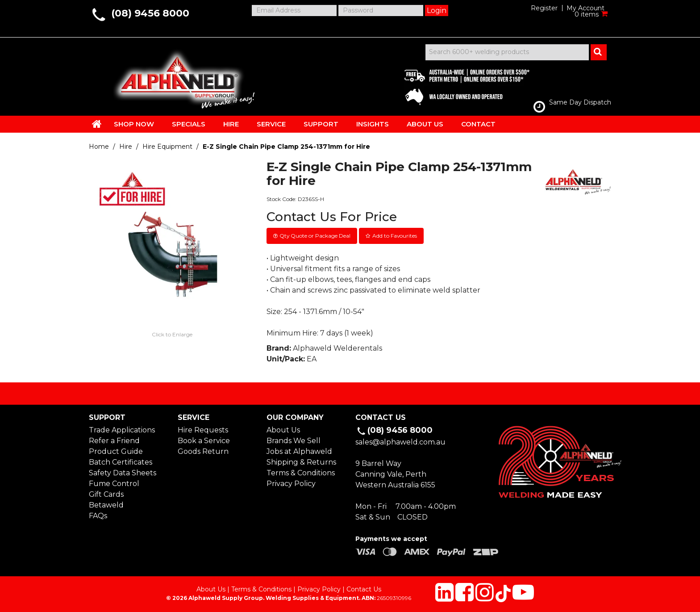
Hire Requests (203, 430)
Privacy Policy (291, 484)
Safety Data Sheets (123, 473)
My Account (585, 8)
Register (544, 8)
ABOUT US (425, 124)
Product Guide (116, 451)
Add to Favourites (395, 236)
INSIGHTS (373, 124)
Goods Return (203, 451)
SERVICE (271, 124)
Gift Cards (106, 494)
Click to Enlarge (172, 334)
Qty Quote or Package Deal (315, 236)
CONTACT (478, 124)
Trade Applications (122, 430)
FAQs (98, 516)
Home (99, 147)
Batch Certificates (121, 462)
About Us (283, 430)
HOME (97, 124)
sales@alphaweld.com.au (400, 442)
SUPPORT (321, 124)
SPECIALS (189, 124)
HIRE (231, 124)
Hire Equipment (167, 147)
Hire (126, 147)
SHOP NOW (134, 124)
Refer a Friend (114, 441)
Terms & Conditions (301, 473)
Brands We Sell (294, 441)
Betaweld (106, 505)
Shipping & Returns (301, 462)
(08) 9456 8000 (150, 13)
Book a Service (204, 441)
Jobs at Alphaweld (299, 451)
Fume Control (114, 484)
